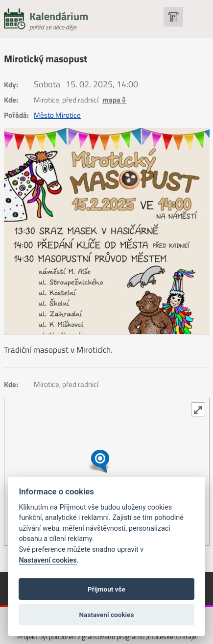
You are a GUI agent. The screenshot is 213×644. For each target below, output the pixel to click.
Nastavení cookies (47, 560)
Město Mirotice (57, 115)
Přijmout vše (106, 589)
